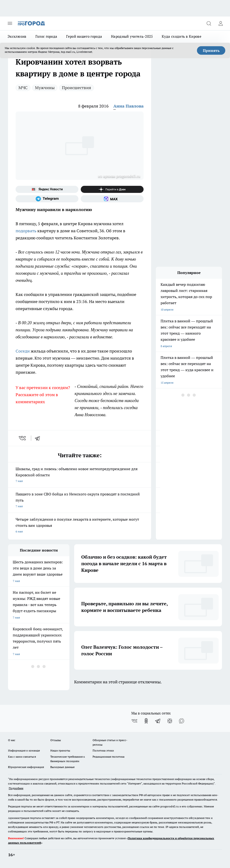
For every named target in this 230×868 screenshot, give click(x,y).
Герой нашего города (84, 36)
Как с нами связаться (22, 757)
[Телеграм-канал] (47, 199)
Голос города (46, 36)
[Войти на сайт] (221, 23)
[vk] (23, 438)
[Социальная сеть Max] (112, 199)
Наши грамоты (60, 750)
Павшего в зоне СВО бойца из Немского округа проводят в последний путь (80, 500)
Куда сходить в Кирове (181, 36)
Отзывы (56, 740)
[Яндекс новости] (47, 189)
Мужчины (45, 88)
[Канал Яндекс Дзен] (112, 189)
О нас (12, 740)
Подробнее (16, 788)
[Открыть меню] (10, 23)
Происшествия (77, 88)
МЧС (23, 88)
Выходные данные (62, 767)
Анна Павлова (128, 106)
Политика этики (103, 750)
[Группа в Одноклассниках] (146, 721)
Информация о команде (24, 750)
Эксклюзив (17, 36)
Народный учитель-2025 (132, 36)
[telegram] (39, 438)
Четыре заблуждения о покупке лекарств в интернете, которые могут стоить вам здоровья (80, 526)
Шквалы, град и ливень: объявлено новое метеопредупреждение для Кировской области (80, 475)
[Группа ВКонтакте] (134, 721)
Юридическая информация (26, 767)
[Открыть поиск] (209, 23)
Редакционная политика (109, 757)
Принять (211, 50)
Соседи (23, 351)
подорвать (26, 231)
